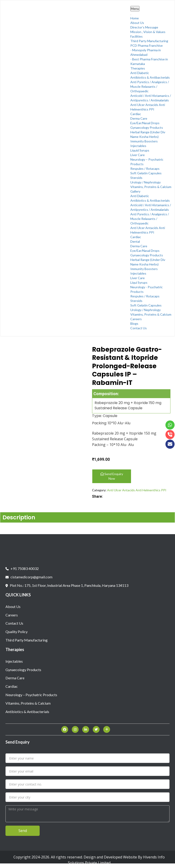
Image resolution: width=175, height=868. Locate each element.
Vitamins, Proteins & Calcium (151, 187)
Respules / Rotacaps (145, 169)
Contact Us (139, 328)
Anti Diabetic (140, 73)
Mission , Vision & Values (148, 32)
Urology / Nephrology (145, 182)
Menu (135, 9)
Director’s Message (144, 27)
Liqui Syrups (139, 282)
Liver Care (138, 155)
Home (135, 18)
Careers (136, 319)
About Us (137, 23)
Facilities (136, 36)
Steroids (136, 178)
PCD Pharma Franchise (147, 45)
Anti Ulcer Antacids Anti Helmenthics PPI (137, 490)
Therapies (138, 68)
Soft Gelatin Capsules (146, 173)
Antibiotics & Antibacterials (150, 77)
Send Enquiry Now (112, 476)
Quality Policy (17, 632)
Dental (135, 241)
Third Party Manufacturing (149, 41)
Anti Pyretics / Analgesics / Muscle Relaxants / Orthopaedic (150, 86)
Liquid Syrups (140, 150)
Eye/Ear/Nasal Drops (145, 123)
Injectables (138, 146)
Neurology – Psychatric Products (31, 695)
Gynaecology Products (147, 127)
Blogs (134, 323)
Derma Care (139, 118)
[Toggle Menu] (131, 15)
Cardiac (136, 114)
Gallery (135, 191)
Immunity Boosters (144, 141)
